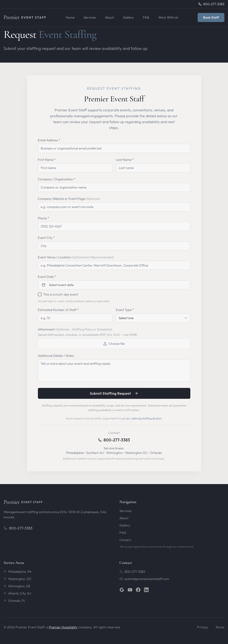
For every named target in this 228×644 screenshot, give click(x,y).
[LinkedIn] (146, 590)
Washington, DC (18, 579)
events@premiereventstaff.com (144, 579)
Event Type (125, 310)
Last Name (125, 160)
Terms (220, 627)
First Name (47, 160)
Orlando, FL (15, 601)
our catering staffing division (144, 418)
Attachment (75, 329)
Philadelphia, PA (18, 572)
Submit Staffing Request (114, 393)
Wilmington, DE (17, 586)
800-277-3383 (117, 440)
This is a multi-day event (61, 294)
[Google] (122, 590)
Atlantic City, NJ (17, 593)
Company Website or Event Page (69, 199)
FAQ (146, 17)
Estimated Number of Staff (58, 310)
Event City (46, 238)
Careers (125, 540)
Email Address (49, 140)
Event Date (47, 277)
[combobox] (153, 318)
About (109, 17)
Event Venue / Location (76, 257)
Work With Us (168, 17)
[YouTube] (130, 590)
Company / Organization (57, 179)
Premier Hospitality (63, 627)
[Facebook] (138, 590)
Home (70, 17)
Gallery (128, 17)
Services (90, 17)
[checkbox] (40, 294)
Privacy (203, 627)
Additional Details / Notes (56, 356)
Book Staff (211, 17)
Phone (44, 218)
